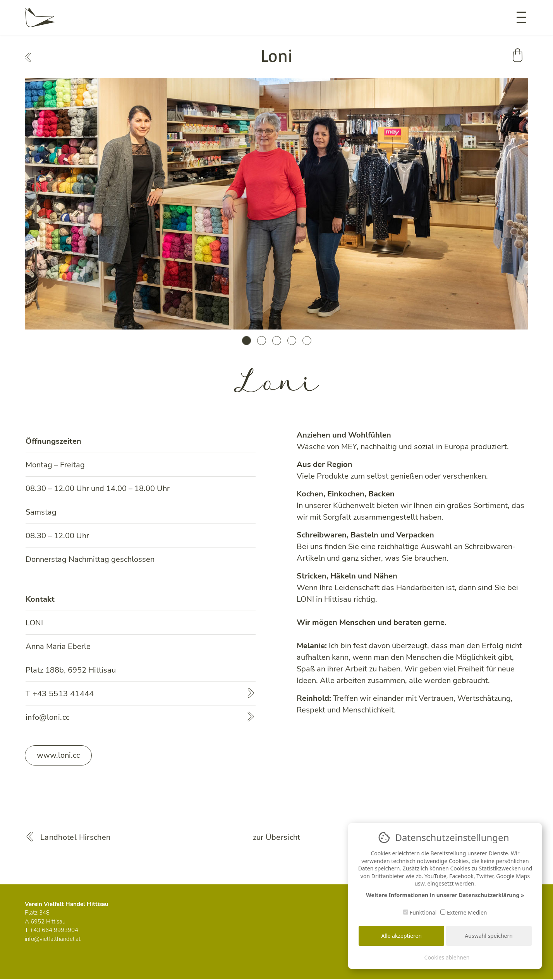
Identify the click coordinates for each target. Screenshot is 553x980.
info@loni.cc (47, 717)
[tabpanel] (276, 204)
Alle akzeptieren (401, 936)
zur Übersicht (277, 837)
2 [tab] (262, 341)
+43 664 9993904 (54, 930)
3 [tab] (277, 341)
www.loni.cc (58, 755)
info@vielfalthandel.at (53, 939)
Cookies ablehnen (447, 957)
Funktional (420, 912)
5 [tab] (307, 341)
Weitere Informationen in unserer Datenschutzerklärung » (445, 895)
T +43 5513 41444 (60, 694)
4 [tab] (292, 341)
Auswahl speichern (489, 936)
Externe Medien (464, 912)
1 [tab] (246, 341)
